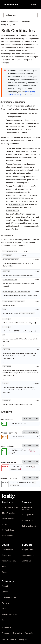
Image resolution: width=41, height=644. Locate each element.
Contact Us (27, 561)
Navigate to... (10, 15)
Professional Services (27, 509)
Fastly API (5, 25)
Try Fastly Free (8, 530)
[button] (38, 424)
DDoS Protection (9, 513)
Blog (4, 567)
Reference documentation (20, 21)
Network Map (7, 536)
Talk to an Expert (29, 526)
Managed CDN (28, 515)
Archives (5, 633)
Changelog (17, 633)
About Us (6, 587)
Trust (4, 621)
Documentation (8, 550)
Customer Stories (9, 598)
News (4, 609)
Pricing (5, 525)
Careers (5, 592)
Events (5, 573)
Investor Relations (9, 615)
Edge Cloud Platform (10, 508)
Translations (30, 633)
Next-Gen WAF (8, 519)
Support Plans (28, 521)
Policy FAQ (24, 640)
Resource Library (9, 561)
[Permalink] (1, 420)
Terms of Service (9, 640)
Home (4, 21)
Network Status (28, 556)
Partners (5, 604)
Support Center (28, 550)
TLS (14, 25)
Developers (7, 556)
